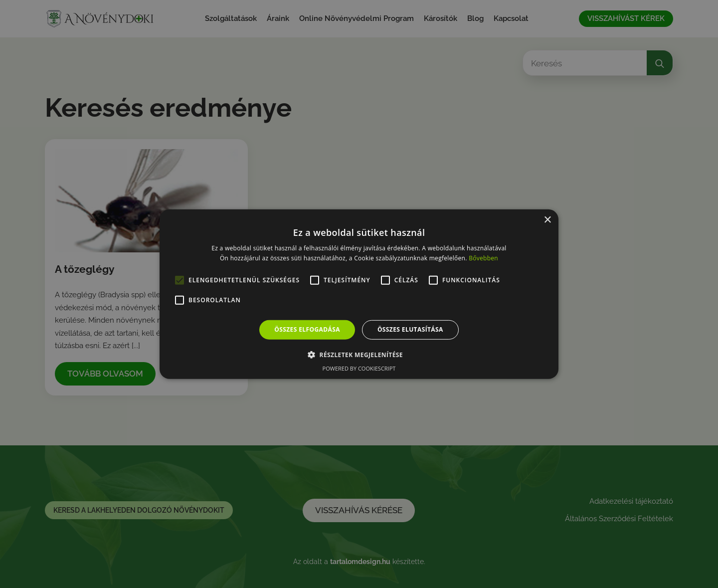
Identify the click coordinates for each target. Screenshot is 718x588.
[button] (359, 355)
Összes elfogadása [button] (307, 329)
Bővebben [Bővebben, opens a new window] (483, 258)
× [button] (547, 220)
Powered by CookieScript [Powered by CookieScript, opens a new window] (359, 368)
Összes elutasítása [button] (410, 329)
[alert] (359, 294)
